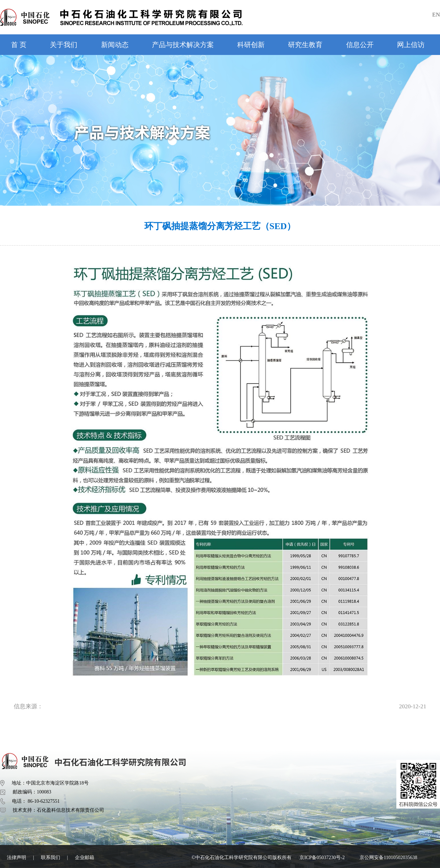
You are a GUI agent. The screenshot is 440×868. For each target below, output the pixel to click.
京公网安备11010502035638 (388, 858)
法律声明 (16, 858)
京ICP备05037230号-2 (322, 858)
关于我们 (64, 45)
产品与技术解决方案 (183, 45)
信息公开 (360, 45)
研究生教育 (305, 45)
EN (436, 15)
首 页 (19, 45)
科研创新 (251, 45)
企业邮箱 (85, 858)
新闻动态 (115, 45)
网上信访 (411, 45)
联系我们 (51, 858)
